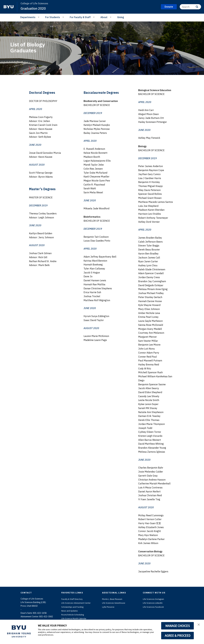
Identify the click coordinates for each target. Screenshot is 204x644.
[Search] (190, 7)
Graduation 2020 (34, 8)
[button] (199, 625)
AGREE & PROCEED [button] (178, 636)
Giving (121, 17)
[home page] (9, 7)
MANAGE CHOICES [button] (178, 626)
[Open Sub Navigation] (39, 17)
